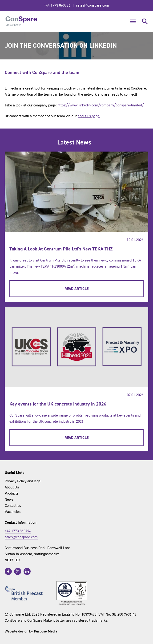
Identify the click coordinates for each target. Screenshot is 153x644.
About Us (12, 487)
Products (12, 493)
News (9, 499)
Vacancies (13, 512)
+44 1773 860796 (57, 5)
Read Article (76, 289)
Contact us (13, 505)
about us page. (89, 116)
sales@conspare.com (93, 5)
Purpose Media (46, 631)
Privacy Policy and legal (23, 481)
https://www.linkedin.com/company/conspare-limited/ (101, 105)
